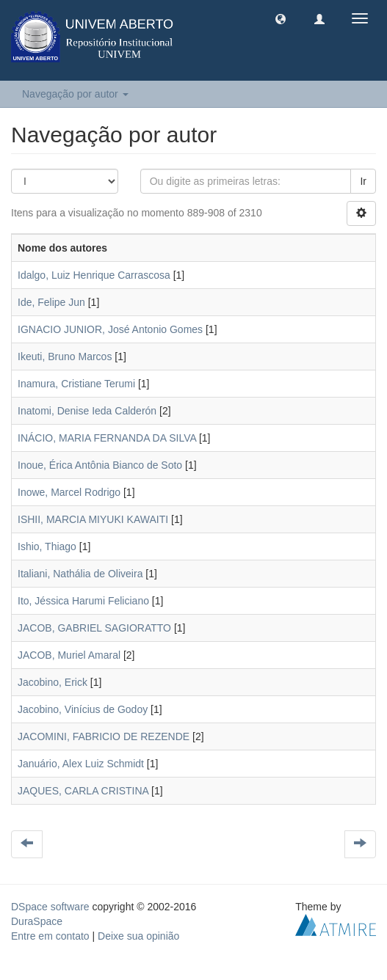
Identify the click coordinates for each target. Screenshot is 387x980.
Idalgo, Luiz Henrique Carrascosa (94, 275)
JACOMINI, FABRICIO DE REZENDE (104, 736)
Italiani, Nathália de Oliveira (80, 574)
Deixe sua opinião (138, 936)
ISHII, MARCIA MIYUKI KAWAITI (93, 519)
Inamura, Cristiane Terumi (76, 384)
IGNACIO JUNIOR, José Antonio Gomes (110, 329)
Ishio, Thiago (47, 546)
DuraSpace (37, 921)
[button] (281, 18)
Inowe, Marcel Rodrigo (69, 492)
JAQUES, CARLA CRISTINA (83, 791)
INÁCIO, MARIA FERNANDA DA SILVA (107, 438)
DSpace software (50, 907)
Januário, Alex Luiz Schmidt (81, 764)
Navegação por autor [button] (75, 94)
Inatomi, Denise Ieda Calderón (87, 411)
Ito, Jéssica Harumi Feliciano (83, 601)
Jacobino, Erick (53, 682)
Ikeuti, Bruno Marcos (65, 356)
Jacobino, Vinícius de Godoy (83, 709)
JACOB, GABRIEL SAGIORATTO (94, 628)
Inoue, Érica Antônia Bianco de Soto (100, 465)
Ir (363, 181)
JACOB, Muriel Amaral (69, 655)
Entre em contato (50, 936)
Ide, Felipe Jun (51, 302)
